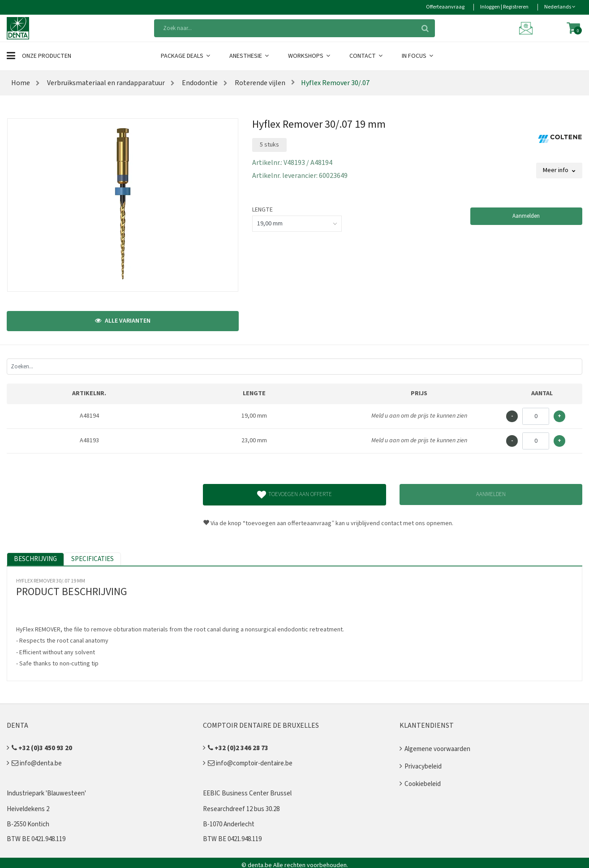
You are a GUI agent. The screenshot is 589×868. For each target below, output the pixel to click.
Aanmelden (526, 216)
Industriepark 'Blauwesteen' (46, 793)
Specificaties (92, 559)
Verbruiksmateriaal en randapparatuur (105, 83)
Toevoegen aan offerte (294, 495)
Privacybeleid (423, 767)
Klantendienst (427, 725)
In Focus (418, 56)
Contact (367, 56)
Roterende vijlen (259, 83)
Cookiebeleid (423, 784)
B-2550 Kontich (28, 824)
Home (21, 83)
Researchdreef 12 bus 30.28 (241, 809)
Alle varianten (123, 321)
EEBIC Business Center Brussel (247, 793)
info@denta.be (37, 763)
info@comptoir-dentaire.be (250, 763)
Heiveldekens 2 (28, 809)
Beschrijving (35, 559)
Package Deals (186, 56)
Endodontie (199, 83)
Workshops (310, 56)
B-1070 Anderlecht (229, 824)
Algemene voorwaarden (437, 749)
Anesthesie (250, 56)
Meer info (559, 170)
